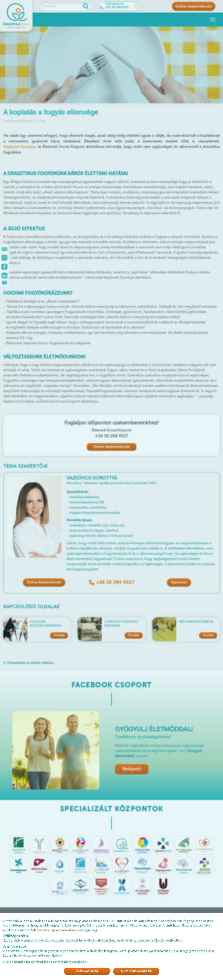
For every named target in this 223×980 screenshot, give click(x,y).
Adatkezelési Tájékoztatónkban (53, 930)
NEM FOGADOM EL (136, 971)
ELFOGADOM (87, 971)
